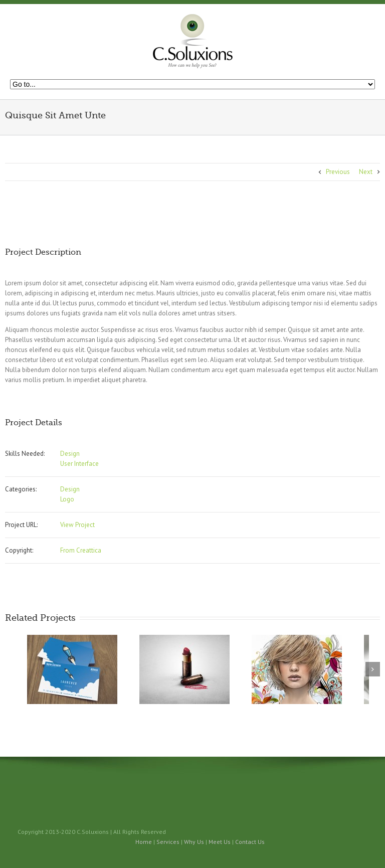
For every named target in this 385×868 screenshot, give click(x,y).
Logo (67, 499)
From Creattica (81, 550)
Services (168, 842)
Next (366, 172)
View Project (77, 525)
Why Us (194, 842)
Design (70, 454)
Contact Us (250, 842)
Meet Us (220, 842)
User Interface (79, 464)
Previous (338, 172)
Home (144, 842)
